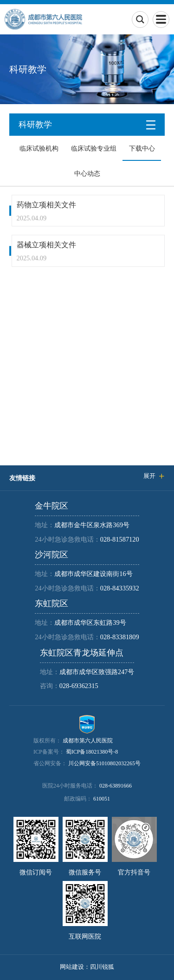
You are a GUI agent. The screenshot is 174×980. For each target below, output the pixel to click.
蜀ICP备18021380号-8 (92, 752)
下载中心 (142, 148)
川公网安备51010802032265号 (104, 763)
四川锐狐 (102, 967)
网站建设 (72, 967)
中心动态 (87, 173)
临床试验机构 (39, 148)
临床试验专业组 (94, 148)
